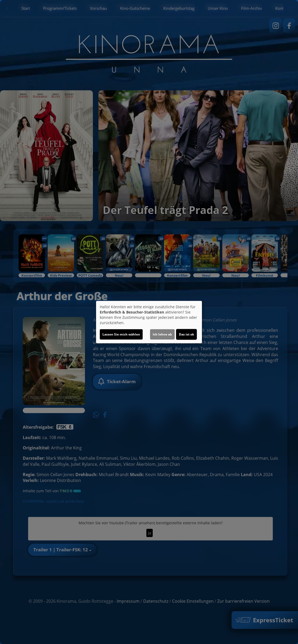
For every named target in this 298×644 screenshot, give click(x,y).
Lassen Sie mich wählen (121, 334)
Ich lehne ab (162, 334)
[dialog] (149, 322)
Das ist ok (186, 334)
